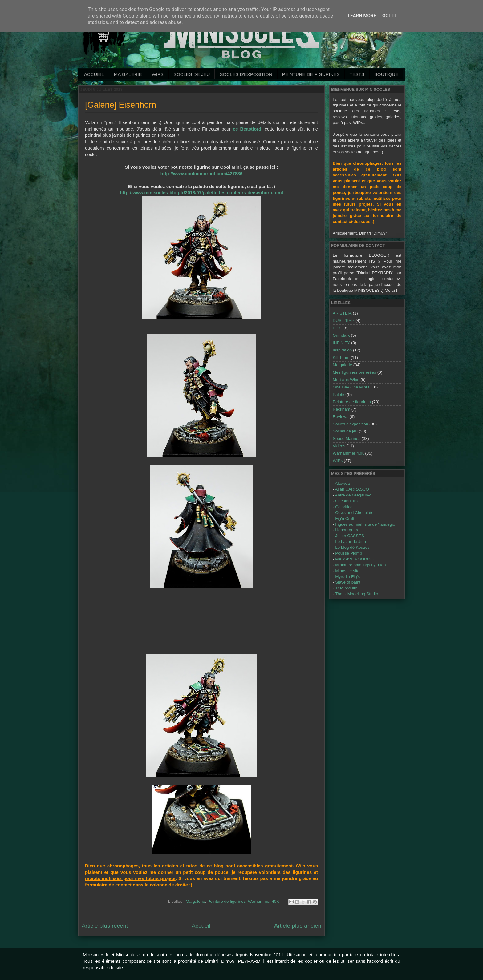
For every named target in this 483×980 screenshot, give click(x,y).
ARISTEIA (342, 313)
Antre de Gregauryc (353, 495)
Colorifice (344, 507)
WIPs (158, 74)
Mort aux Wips (346, 380)
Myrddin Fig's (347, 577)
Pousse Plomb (349, 553)
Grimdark (341, 335)
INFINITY (341, 343)
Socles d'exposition (246, 74)
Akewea (343, 483)
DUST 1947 (343, 321)
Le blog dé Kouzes (352, 547)
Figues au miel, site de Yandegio (365, 524)
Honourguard (347, 530)
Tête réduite (346, 588)
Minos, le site (347, 571)
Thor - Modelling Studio (357, 594)
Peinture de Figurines (311, 74)
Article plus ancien (298, 926)
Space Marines (347, 438)
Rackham (341, 409)
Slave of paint (348, 582)
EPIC (338, 328)
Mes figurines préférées (354, 372)
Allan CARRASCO (352, 489)
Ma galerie (128, 74)
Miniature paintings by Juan (360, 565)
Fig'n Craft (345, 518)
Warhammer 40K (264, 901)
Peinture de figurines (226, 901)
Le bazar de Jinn (351, 542)
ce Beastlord (247, 129)
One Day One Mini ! (351, 387)
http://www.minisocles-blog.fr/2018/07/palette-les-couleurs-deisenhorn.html (201, 193)
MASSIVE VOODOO (354, 559)
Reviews (341, 417)
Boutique (386, 74)
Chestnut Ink (347, 501)
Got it (389, 16)
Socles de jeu (192, 74)
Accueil (94, 74)
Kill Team (341, 357)
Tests (357, 74)
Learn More (362, 16)
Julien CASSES (350, 536)
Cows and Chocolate (354, 513)
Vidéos (339, 446)
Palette (339, 394)
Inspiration (342, 350)
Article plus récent (105, 926)
